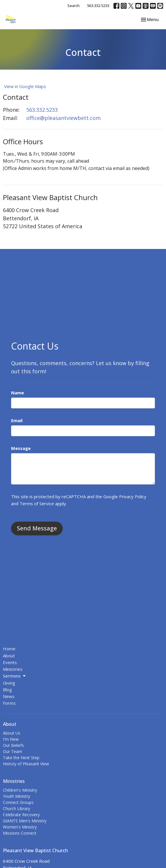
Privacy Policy (133, 496)
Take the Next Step (21, 758)
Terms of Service (37, 503)
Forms (9, 703)
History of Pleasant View (26, 764)
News (9, 696)
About (9, 656)
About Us (12, 733)
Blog (7, 690)
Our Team (13, 751)
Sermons (15, 676)
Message (21, 448)
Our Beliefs (13, 745)
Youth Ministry (16, 796)
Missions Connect (20, 833)
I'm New (11, 739)
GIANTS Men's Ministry (25, 821)
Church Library (16, 808)
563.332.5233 (98, 6)
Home (9, 649)
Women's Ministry (20, 827)
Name (18, 393)
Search (74, 6)
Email (17, 420)
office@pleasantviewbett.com (63, 118)
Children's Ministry (20, 790)
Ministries (13, 669)
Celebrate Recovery (21, 815)
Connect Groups (18, 802)
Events (10, 662)
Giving (9, 683)
